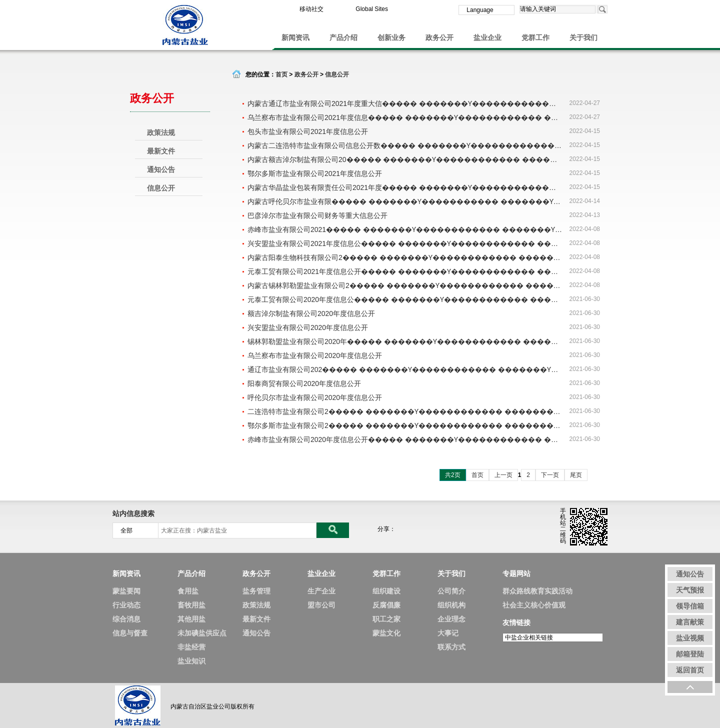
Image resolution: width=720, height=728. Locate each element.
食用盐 (188, 591)
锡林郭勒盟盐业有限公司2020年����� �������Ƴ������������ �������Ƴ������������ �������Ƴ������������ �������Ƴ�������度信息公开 (405, 341)
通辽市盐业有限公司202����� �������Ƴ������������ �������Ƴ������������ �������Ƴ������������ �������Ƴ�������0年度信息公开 (405, 369)
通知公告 (161, 169)
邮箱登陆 (690, 654)
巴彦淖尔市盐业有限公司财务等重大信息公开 (317, 215)
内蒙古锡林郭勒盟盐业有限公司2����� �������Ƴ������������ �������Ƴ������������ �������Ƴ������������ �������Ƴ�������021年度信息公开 (405, 285)
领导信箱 (690, 606)
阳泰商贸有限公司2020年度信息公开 (304, 383)
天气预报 (690, 590)
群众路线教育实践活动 (537, 591)
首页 (281, 74)
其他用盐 (191, 619)
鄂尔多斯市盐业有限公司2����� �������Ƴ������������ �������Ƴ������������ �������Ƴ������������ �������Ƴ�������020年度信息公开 (405, 425)
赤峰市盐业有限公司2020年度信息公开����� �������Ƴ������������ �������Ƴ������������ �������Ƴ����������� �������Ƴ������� (405, 439)
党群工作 (535, 37)
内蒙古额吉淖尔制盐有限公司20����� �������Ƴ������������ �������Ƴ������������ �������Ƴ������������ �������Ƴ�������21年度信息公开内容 (405, 159)
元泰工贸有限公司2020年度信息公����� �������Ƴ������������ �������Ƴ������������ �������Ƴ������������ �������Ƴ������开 (405, 299)
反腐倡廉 (386, 605)
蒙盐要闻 (126, 591)
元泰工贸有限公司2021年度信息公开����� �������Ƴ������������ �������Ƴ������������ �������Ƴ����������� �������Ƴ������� (405, 271)
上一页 (503, 475)
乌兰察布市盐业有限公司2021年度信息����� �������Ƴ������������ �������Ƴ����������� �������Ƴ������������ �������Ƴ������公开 (405, 117)
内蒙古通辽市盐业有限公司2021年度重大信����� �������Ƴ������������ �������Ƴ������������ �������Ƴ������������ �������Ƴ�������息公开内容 (405, 103)
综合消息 (126, 619)
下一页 (550, 475)
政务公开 (439, 37)
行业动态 (126, 605)
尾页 (576, 475)
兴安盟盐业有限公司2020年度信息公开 (308, 327)
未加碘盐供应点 (202, 633)
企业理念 (451, 619)
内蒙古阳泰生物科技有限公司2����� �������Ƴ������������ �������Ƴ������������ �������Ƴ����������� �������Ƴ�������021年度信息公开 (405, 257)
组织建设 (386, 591)
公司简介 (451, 591)
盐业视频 (690, 638)
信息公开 (161, 188)
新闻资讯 (295, 37)
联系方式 (451, 647)
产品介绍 (343, 37)
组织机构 (451, 605)
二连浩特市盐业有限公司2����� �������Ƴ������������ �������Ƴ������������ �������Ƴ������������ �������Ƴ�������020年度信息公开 (405, 411)
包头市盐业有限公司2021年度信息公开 (308, 131)
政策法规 (161, 132)
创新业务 (391, 37)
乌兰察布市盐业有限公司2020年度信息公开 (315, 355)
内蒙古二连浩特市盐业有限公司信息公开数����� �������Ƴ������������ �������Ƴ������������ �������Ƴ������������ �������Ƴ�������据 (405, 145)
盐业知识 (191, 661)
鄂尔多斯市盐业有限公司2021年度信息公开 (315, 173)
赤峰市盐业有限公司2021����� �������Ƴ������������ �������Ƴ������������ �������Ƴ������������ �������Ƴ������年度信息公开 (405, 229)
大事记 (448, 633)
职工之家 (386, 619)
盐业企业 (487, 37)
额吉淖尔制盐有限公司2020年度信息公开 (311, 313)
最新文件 (161, 151)
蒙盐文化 (386, 633)
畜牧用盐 (191, 605)
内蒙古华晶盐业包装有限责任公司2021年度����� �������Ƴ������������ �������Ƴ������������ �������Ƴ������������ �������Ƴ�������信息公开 (405, 187)
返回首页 (690, 670)
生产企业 (321, 591)
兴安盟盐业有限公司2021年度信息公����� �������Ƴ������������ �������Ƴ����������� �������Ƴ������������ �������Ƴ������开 (405, 243)
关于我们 (583, 37)
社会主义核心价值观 (534, 605)
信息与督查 (130, 633)
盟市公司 (321, 605)
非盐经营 (191, 647)
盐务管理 (256, 591)
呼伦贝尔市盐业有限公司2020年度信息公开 (315, 397)
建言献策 (690, 622)
